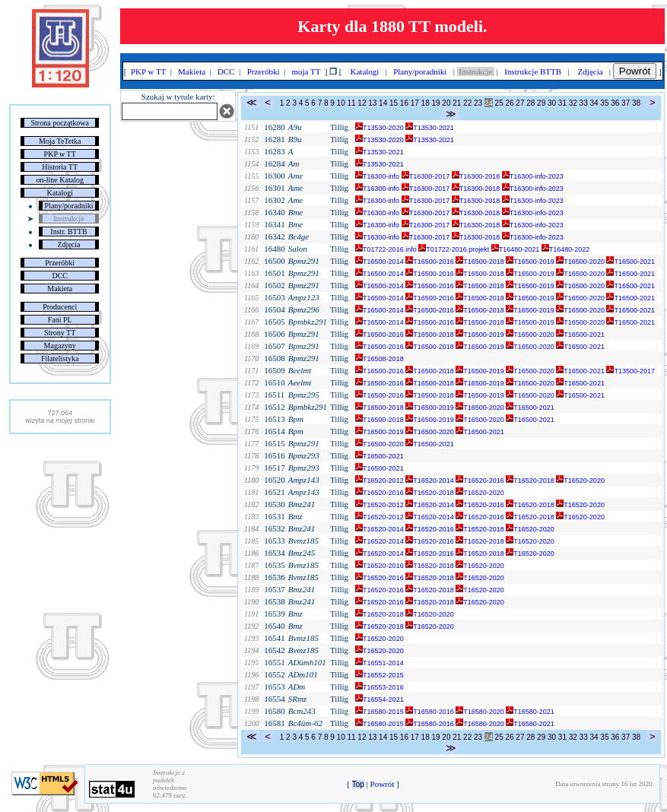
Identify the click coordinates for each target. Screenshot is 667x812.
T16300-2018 (476, 176)
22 (467, 103)
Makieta (60, 289)
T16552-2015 (380, 675)
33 (584, 103)
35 (604, 103)
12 (362, 103)
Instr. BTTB (68, 232)
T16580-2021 (530, 712)
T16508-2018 (380, 359)
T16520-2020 (580, 481)
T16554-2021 (380, 699)
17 (415, 103)
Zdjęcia (69, 244)
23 (478, 103)
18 (426, 103)
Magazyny (60, 346)
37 (626, 103)
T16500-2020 (580, 262)
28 (530, 103)
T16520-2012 (380, 481)
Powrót (635, 71)
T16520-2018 (530, 481)
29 (541, 103)
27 (520, 103)
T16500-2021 (630, 262)
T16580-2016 (430, 712)
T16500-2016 (430, 262)
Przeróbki (60, 263)
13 (372, 103)
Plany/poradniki (69, 206)
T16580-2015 (380, 712)
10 (341, 103)
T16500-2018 (480, 262)
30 (552, 103)
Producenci (60, 307)
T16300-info (377, 176)
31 (562, 103)
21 (457, 103)
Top (358, 784)
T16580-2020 (480, 712)
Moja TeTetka (60, 141)
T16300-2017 (426, 176)
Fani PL (60, 320)
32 (573, 103)
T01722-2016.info (386, 249)
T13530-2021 (430, 128)
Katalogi (60, 193)
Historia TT (60, 167)
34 (594, 103)
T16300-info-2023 (533, 176)
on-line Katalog (59, 180)
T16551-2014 (380, 663)
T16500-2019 (530, 262)
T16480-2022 (566, 249)
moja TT (306, 71)
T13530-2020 (380, 128)
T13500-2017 (630, 371)
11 (351, 103)
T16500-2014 (380, 262)
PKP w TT (60, 154)
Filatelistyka (60, 358)
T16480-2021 (516, 249)
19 (435, 103)
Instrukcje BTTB (533, 71)
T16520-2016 (480, 481)
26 (509, 103)
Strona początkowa (60, 123)
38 (636, 103)
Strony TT (60, 333)
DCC (60, 276)
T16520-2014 (430, 481)
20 (446, 103)
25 (499, 103)
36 (615, 103)
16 (404, 103)
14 (383, 103)
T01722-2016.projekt (454, 249)
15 (394, 103)
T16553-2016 (380, 687)
